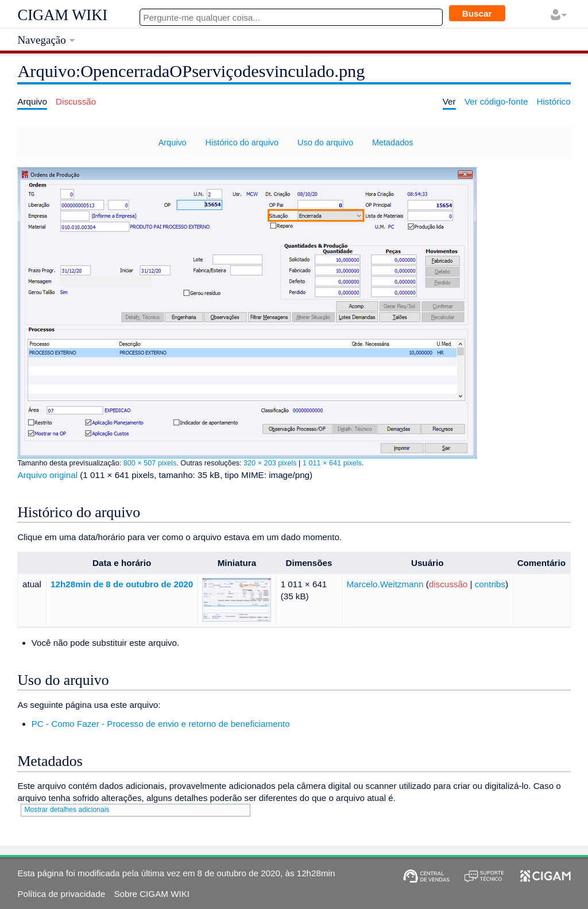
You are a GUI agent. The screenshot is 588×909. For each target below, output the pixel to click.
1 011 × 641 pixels (332, 463)
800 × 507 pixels (150, 463)
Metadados (392, 142)
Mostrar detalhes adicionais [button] (67, 810)
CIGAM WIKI (62, 15)
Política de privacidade (61, 894)
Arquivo (173, 142)
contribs (490, 584)
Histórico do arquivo (242, 142)
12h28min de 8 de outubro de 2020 (122, 584)
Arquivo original (47, 475)
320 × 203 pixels (270, 463)
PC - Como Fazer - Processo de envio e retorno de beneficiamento (161, 724)
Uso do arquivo (325, 142)
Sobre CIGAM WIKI (152, 894)
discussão (448, 584)
